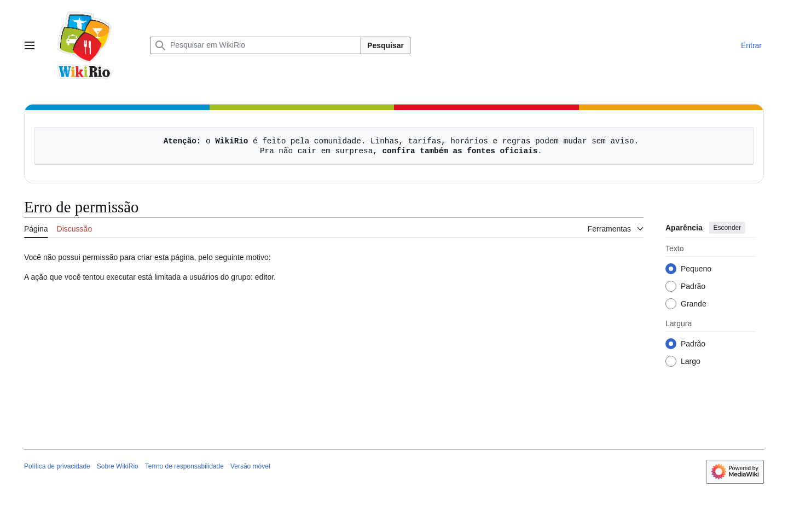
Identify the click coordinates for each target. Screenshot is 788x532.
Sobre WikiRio (118, 466)
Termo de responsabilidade (184, 466)
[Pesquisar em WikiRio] (256, 45)
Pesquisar (386, 45)
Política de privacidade (57, 466)
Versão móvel (250, 466)
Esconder (728, 228)
